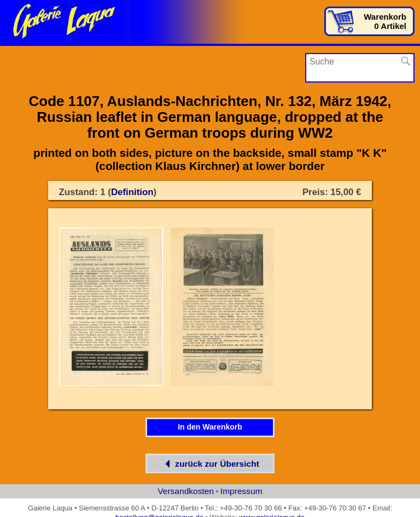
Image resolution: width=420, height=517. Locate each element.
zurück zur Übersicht (210, 464)
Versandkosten (186, 491)
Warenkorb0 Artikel (385, 21)
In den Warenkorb (210, 427)
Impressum (241, 491)
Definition (132, 192)
